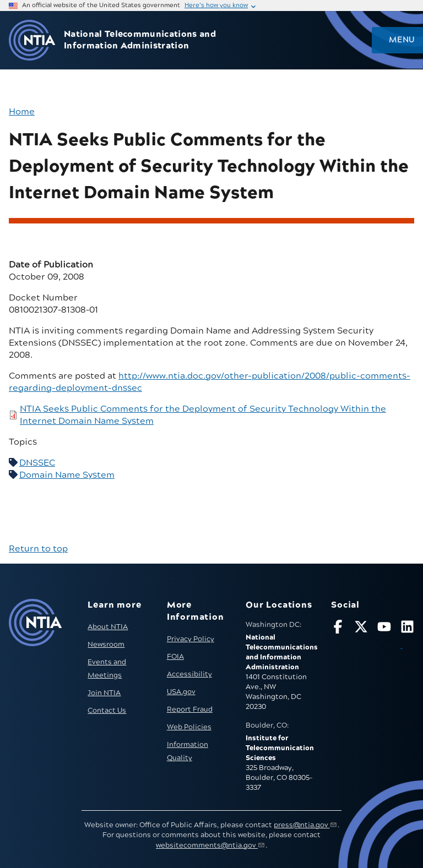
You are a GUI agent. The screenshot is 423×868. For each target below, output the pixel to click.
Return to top (38, 549)
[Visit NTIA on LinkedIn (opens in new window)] (407, 636)
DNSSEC (37, 463)
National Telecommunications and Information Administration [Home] (140, 40)
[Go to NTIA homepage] (32, 40)
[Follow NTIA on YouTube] (384, 629)
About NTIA (108, 627)
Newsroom (106, 645)
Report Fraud (190, 709)
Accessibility (189, 674)
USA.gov (181, 692)
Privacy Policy (191, 639)
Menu (402, 40)
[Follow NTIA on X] (361, 629)
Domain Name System (67, 475)
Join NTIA (104, 693)
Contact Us (107, 711)
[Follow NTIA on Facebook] (338, 629)
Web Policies (189, 727)
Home (22, 112)
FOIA (175, 657)
